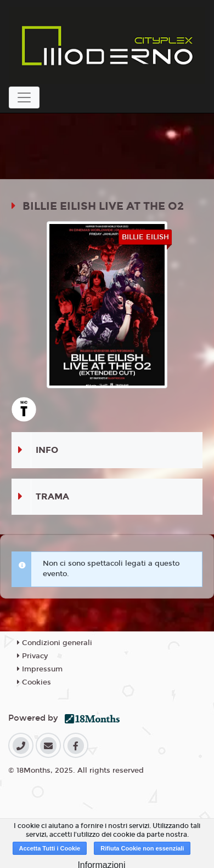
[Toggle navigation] (24, 97)
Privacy (32, 656)
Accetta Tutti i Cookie (50, 848)
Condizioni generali (55, 643)
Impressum (40, 669)
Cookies (34, 682)
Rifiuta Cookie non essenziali (142, 848)
